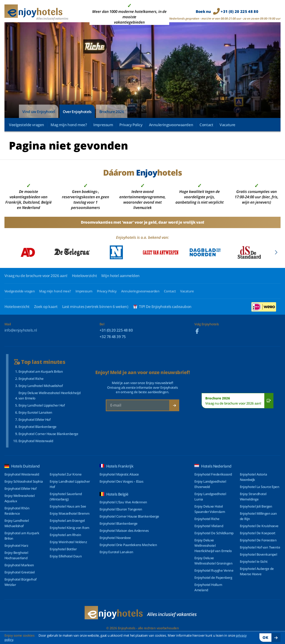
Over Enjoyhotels (77, 112)
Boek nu (227, 11)
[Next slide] (276, 252)
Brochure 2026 (112, 112)
